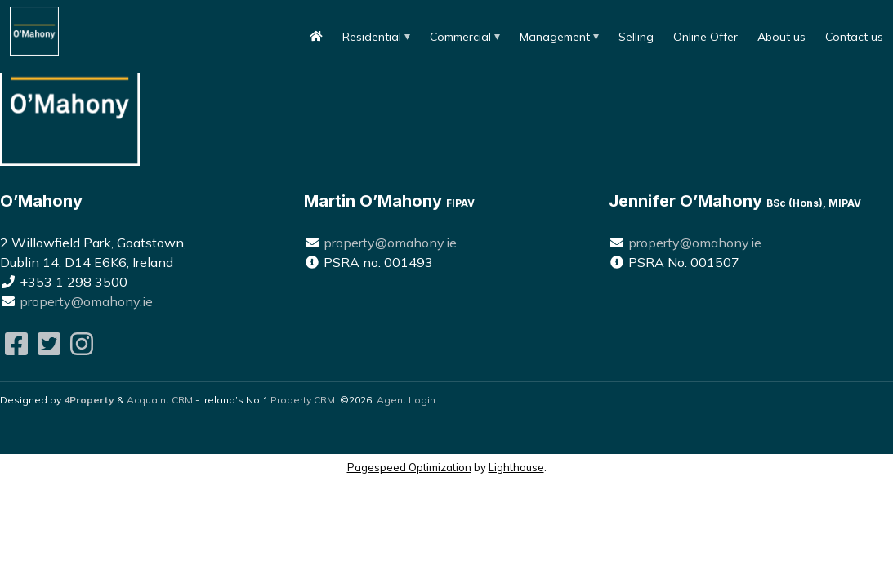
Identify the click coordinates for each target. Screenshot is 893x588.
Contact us (854, 37)
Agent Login (406, 400)
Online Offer (705, 37)
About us (781, 37)
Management (555, 37)
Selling (636, 37)
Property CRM (303, 400)
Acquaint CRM (160, 400)
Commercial (460, 37)
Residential (372, 37)
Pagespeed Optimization (409, 467)
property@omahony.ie (86, 301)
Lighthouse (516, 467)
